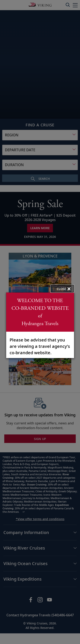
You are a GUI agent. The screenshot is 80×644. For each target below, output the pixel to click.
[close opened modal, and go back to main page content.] (62, 289)
